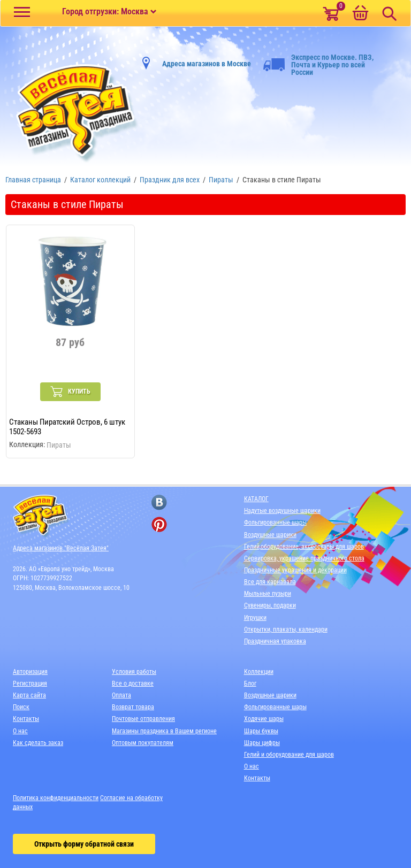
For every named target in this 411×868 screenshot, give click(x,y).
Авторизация (30, 672)
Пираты (59, 445)
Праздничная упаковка (275, 641)
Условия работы (134, 672)
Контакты (26, 719)
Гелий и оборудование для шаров (289, 755)
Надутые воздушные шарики (282, 511)
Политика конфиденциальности (56, 798)
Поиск (21, 707)
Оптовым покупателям (143, 743)
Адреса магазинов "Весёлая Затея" (61, 548)
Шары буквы (261, 731)
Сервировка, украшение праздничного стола (304, 558)
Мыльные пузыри (268, 594)
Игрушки (255, 618)
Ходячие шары (264, 719)
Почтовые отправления (143, 719)
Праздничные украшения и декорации (295, 570)
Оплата (121, 695)
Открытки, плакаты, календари (286, 629)
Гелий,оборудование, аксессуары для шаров (304, 547)
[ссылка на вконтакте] (159, 502)
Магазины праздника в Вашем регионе (164, 731)
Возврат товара (133, 707)
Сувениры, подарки (270, 605)
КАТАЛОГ (256, 499)
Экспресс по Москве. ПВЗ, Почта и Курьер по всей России (318, 65)
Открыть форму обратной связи (84, 844)
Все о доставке (133, 683)
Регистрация (30, 683)
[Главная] (72, 113)
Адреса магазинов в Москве (207, 64)
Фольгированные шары (275, 523)
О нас (20, 731)
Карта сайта (29, 695)
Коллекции (259, 672)
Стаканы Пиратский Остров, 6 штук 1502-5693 (67, 427)
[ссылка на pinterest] (159, 524)
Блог (250, 683)
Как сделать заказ (38, 743)
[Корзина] (360, 14)
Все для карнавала (270, 582)
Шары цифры (262, 743)
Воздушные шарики (270, 535)
